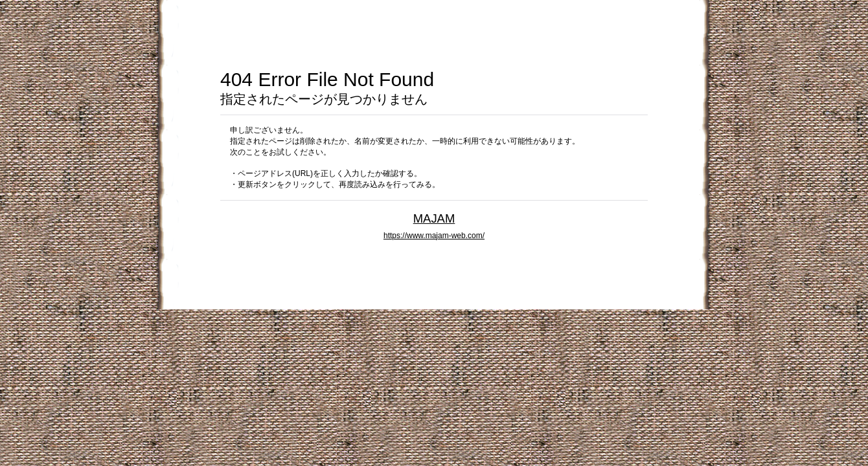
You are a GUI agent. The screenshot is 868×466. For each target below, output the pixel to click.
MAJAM (434, 218)
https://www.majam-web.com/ (434, 236)
